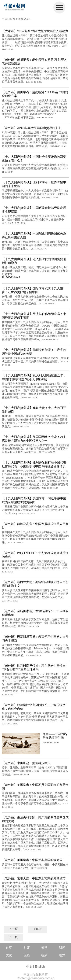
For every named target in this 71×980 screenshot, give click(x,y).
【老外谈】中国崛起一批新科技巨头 (26, 763)
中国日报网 (9, 19)
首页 (9, 948)
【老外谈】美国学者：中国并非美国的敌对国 (32, 860)
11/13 (38, 929)
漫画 (27, 955)
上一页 (13, 929)
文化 (9, 955)
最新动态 (23, 19)
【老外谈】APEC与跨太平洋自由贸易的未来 (32, 128)
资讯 (44, 948)
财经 (62, 948)
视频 (44, 955)
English (40, 967)
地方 (62, 955)
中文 (29, 967)
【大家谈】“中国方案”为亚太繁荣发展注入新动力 (35, 31)
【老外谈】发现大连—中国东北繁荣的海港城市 (34, 878)
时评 (27, 948)
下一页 (13, 937)
